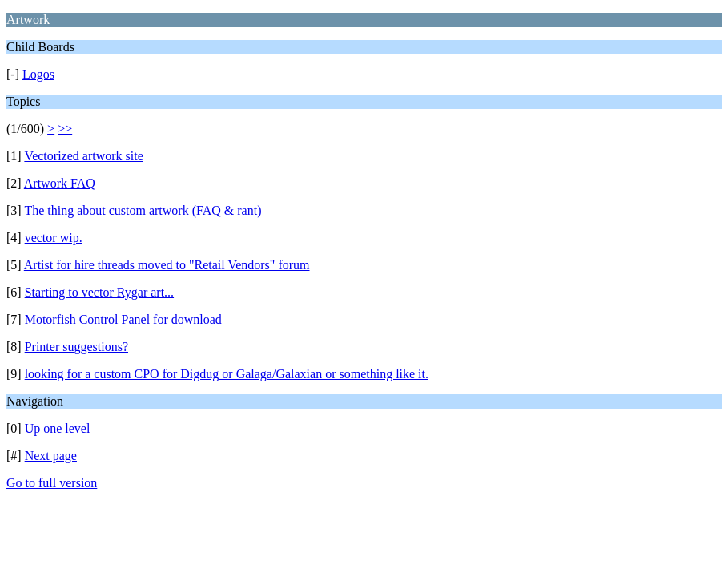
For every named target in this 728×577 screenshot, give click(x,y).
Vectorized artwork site (83, 156)
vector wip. (54, 238)
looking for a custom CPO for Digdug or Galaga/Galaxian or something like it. (227, 374)
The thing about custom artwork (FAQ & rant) (143, 210)
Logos (38, 74)
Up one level (58, 428)
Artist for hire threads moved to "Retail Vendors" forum (167, 265)
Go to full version (52, 483)
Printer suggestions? (76, 347)
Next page (51, 456)
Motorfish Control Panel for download (123, 319)
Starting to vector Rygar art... (99, 292)
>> (65, 129)
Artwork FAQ (60, 183)
